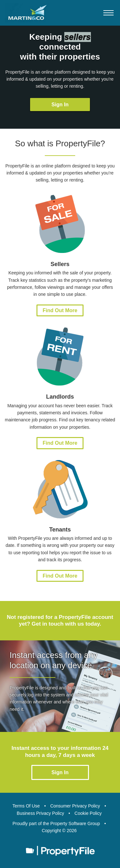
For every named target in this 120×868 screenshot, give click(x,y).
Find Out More (60, 310)
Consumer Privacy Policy (75, 806)
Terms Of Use (26, 806)
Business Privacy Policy (40, 813)
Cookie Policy (88, 813)
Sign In (60, 105)
